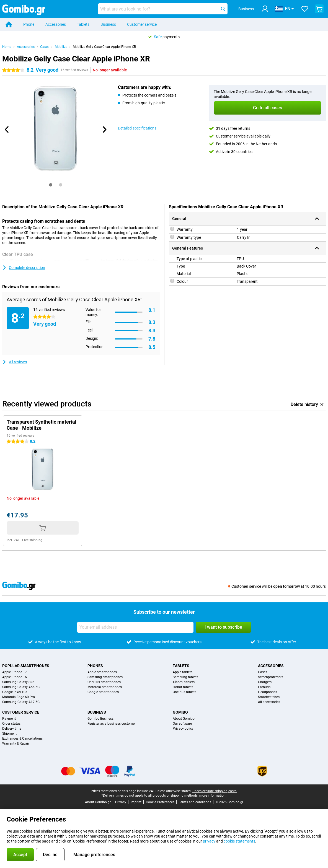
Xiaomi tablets (184, 682)
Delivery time (12, 729)
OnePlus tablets (184, 692)
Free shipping (32, 540)
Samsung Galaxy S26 (18, 682)
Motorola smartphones (105, 687)
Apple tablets (183, 672)
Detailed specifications (137, 128)
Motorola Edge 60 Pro (19, 697)
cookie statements (239, 841)
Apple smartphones (102, 672)
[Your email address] (135, 627)
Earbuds (264, 687)
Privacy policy (183, 729)
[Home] (9, 24)
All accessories (269, 702)
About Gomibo (184, 719)
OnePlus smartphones (104, 682)
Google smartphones (103, 692)
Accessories (56, 24)
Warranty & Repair (16, 743)
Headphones (268, 692)
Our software (182, 724)
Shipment (9, 734)
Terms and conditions (195, 802)
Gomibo (180, 712)
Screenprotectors (271, 677)
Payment (9, 719)
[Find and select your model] (163, 9)
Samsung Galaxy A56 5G (21, 687)
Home (7, 47)
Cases (45, 47)
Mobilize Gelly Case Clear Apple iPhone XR (104, 47)
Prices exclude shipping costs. (215, 791)
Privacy (121, 802)
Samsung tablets (185, 677)
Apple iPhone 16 (15, 677)
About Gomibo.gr (98, 802)
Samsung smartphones (105, 677)
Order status (11, 724)
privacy (209, 841)
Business (108, 24)
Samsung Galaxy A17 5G (21, 702)
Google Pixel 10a (15, 692)
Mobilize (61, 47)
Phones (95, 666)
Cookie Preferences (160, 802)
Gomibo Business (100, 719)
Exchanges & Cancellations (22, 739)
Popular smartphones (26, 666)
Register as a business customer (112, 724)
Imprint (136, 802)
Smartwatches (269, 697)
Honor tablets (183, 687)
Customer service (142, 24)
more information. (213, 796)
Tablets (83, 24)
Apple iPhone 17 (15, 672)
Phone (29, 24)
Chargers (265, 682)
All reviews (15, 362)
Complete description (24, 268)
